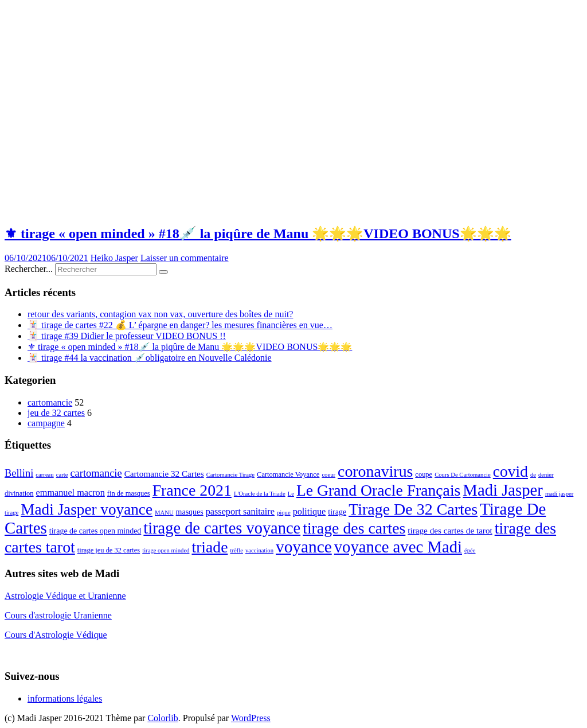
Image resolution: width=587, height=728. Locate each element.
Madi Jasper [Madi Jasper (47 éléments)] (503, 490)
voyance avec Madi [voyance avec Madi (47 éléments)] (398, 547)
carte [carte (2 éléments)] (62, 475)
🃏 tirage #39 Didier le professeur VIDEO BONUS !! (127, 336)
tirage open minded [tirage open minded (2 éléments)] (166, 550)
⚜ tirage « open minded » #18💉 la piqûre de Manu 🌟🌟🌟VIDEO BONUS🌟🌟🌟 (258, 233)
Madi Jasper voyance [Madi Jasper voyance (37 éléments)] (87, 509)
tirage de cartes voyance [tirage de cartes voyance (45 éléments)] (222, 528)
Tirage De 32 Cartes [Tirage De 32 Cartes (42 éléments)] (413, 509)
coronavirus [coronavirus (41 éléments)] (375, 471)
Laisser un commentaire (185, 258)
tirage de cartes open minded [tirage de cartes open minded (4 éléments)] (95, 531)
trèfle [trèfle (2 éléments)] (236, 550)
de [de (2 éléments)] (533, 475)
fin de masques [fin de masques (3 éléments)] (129, 493)
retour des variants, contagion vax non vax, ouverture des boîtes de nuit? (160, 314)
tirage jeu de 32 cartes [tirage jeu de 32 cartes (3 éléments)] (109, 550)
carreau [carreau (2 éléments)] (44, 475)
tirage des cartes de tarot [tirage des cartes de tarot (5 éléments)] (450, 530)
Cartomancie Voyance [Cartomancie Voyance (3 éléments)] (288, 474)
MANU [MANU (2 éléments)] (164, 513)
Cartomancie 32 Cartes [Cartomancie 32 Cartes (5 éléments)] (164, 474)
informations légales (65, 698)
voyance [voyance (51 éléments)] (304, 547)
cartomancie (50, 402)
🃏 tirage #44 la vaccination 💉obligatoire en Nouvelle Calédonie (150, 358)
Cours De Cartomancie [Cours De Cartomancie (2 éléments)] (463, 475)
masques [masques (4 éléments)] (190, 512)
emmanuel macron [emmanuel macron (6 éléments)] (71, 493)
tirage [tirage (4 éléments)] (337, 512)
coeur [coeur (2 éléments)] (328, 475)
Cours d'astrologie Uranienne (58, 615)
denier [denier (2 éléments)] (546, 475)
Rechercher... (29, 269)
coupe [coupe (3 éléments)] (424, 474)
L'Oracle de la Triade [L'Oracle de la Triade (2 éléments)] (260, 494)
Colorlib (163, 718)
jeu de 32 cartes (56, 413)
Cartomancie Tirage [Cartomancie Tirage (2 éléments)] (230, 475)
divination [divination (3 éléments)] (19, 493)
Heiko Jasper (114, 258)
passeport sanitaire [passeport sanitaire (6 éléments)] (240, 512)
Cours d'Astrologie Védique (56, 635)
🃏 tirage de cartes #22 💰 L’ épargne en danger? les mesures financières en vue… (180, 325)
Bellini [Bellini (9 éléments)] (19, 473)
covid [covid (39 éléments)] (510, 471)
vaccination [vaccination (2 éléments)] (259, 550)
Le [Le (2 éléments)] (291, 494)
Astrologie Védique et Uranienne (65, 596)
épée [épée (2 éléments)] (470, 550)
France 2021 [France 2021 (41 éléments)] (192, 490)
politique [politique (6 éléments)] (310, 512)
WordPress (251, 718)
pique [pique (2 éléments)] (284, 513)
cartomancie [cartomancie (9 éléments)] (96, 473)
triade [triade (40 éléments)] (210, 547)
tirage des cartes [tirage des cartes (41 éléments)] (354, 528)
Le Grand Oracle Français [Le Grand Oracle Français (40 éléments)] (378, 490)
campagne (46, 423)
